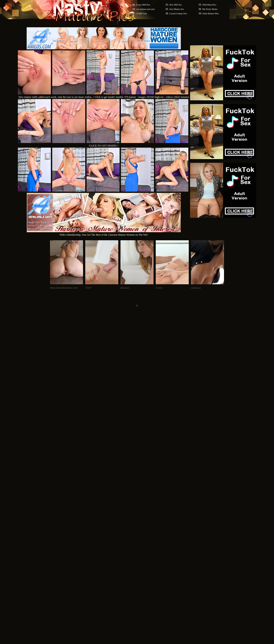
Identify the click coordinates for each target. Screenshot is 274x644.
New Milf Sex (176, 5)
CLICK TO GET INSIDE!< (104, 146)
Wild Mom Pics (209, 5)
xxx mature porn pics (146, 9)
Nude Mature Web (210, 14)
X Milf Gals (142, 14)
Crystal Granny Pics (178, 14)
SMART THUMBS (145, 560)
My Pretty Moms (210, 9)
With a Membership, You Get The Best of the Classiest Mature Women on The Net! (104, 233)
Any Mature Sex (177, 9)
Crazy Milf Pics (143, 5)
